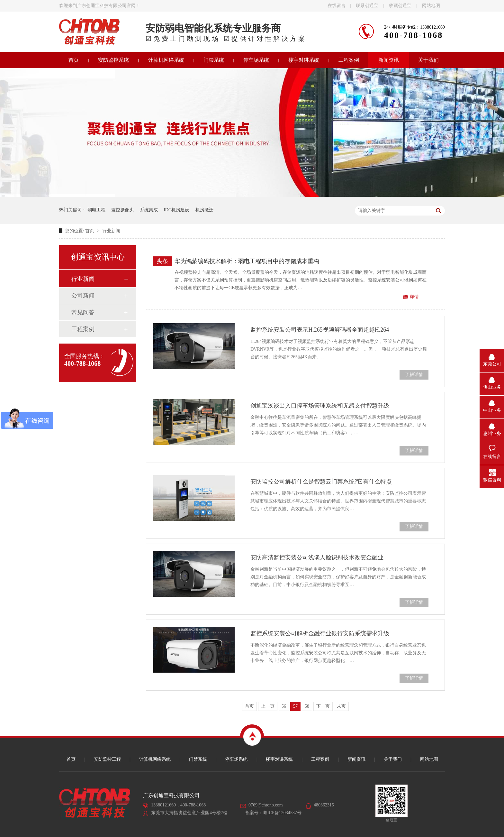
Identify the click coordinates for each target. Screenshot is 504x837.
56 (284, 706)
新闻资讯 (389, 60)
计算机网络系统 (166, 60)
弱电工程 (96, 210)
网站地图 (431, 6)
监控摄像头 (122, 210)
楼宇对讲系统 (304, 60)
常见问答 (83, 312)
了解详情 (414, 375)
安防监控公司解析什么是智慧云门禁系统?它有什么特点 (321, 482)
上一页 (268, 706)
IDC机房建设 (176, 210)
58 (307, 706)
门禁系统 (214, 60)
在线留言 (337, 6)
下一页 (323, 706)
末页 (341, 706)
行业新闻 (111, 231)
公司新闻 (83, 296)
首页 (74, 60)
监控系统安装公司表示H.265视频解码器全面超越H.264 (320, 330)
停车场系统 (256, 60)
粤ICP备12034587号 (282, 813)
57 (295, 706)
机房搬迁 (204, 210)
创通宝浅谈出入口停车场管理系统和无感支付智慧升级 (320, 406)
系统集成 (149, 210)
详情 (414, 297)
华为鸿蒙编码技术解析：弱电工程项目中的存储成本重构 (247, 261)
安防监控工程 (107, 759)
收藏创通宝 (400, 6)
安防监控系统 (113, 60)
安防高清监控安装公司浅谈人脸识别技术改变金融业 (317, 557)
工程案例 (349, 60)
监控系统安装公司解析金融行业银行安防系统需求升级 (320, 633)
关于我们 (428, 60)
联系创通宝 (367, 6)
